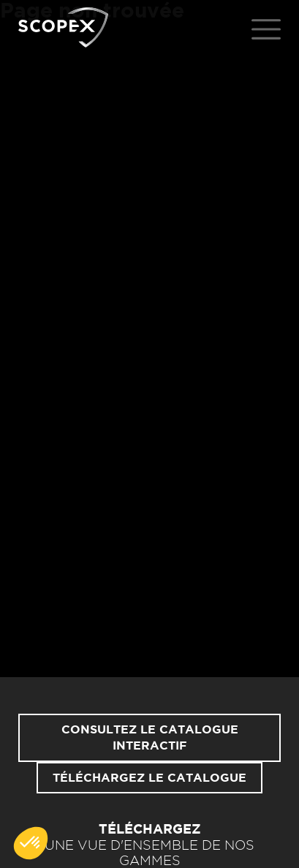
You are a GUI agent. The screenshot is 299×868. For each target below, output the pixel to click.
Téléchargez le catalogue (149, 778)
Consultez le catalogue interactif (150, 738)
